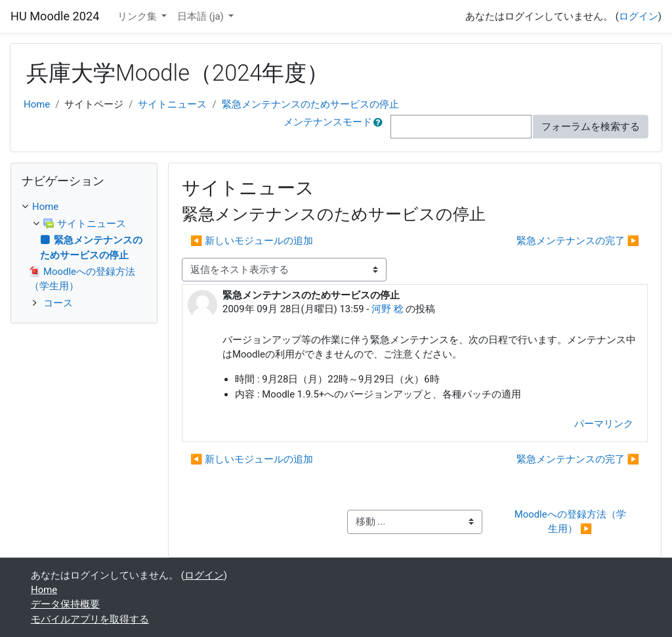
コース (58, 303)
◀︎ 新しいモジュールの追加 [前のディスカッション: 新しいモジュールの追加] (252, 241)
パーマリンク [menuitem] (604, 424)
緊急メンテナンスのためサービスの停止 (310, 104)
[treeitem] (84, 207)
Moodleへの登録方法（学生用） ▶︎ (570, 522)
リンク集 (138, 16)
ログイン (639, 16)
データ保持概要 (65, 604)
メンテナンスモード (328, 122)
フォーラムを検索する (591, 127)
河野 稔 (388, 309)
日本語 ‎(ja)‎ (201, 16)
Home (37, 104)
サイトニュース (172, 104)
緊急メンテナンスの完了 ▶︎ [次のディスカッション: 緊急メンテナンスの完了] (578, 241)
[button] (381, 127)
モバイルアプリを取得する (90, 619)
